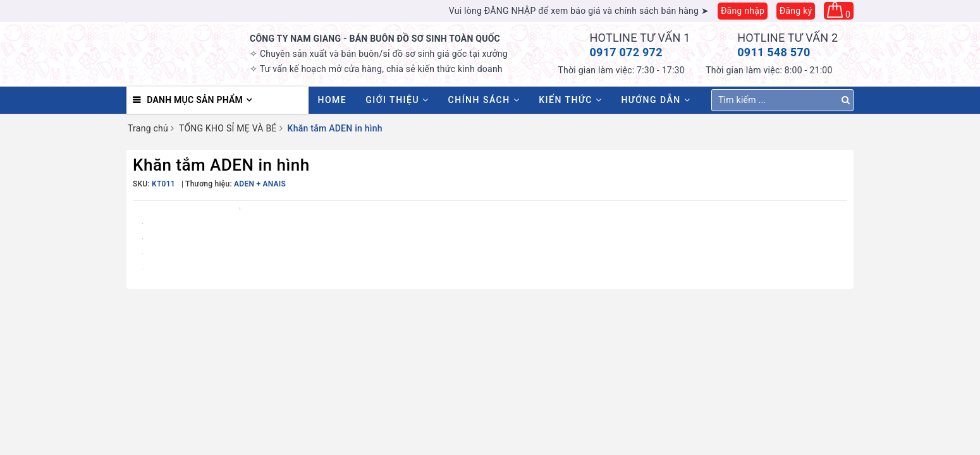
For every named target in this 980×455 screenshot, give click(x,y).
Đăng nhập (743, 11)
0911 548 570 (774, 52)
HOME (333, 100)
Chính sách (484, 100)
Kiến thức (570, 100)
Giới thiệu (397, 100)
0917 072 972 (626, 52)
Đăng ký (796, 11)
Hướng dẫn (656, 100)
